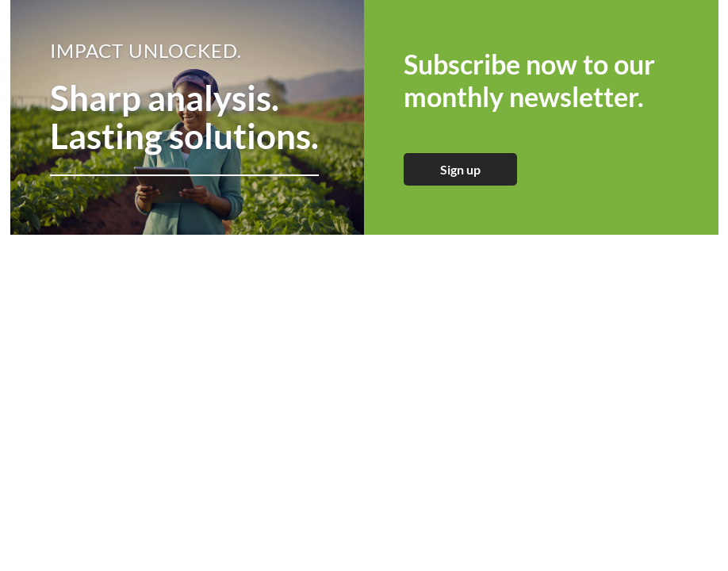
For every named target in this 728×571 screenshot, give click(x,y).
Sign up (460, 169)
